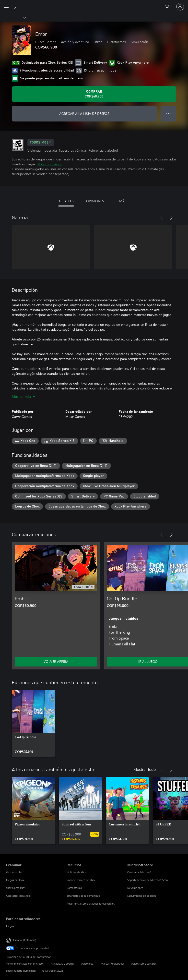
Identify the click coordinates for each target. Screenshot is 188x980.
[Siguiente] (171, 218)
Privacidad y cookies (63, 963)
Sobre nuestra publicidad (21, 971)
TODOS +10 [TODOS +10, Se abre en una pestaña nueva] (41, 143)
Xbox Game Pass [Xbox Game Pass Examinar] (16, 888)
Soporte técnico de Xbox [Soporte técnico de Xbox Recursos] (81, 880)
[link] (33, 723)
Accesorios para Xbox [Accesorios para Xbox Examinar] (18, 896)
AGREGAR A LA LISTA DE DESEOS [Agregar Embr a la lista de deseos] (84, 114)
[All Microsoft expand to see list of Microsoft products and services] (6, 7)
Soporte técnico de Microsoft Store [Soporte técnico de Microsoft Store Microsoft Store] (148, 880)
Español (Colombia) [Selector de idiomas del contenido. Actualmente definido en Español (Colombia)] (25, 940)
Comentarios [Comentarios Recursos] (74, 888)
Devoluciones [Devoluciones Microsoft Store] (135, 888)
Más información (50, 164)
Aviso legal (88, 963)
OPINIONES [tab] (95, 201)
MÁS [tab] (123, 201)
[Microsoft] (94, 4)
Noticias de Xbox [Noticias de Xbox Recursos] (76, 872)
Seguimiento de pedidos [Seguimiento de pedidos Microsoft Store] (142, 896)
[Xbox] (13, 17)
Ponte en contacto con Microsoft (25, 963)
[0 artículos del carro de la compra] (168, 7)
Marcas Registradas (113, 963)
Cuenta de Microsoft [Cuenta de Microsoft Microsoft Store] (139, 872)
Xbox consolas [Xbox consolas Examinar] (14, 872)
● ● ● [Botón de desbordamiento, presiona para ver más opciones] (169, 114)
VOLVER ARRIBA (56, 661)
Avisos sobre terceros (144, 963)
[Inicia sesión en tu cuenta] (180, 7)
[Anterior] (162, 218)
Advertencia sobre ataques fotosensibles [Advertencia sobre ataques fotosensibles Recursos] (91, 903)
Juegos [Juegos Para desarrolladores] (10, 926)
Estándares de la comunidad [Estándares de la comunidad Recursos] (83, 896)
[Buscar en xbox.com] (17, 6)
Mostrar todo (145, 769)
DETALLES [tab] (66, 201)
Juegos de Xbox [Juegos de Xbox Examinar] (15, 880)
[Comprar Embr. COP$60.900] (94, 94)
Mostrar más (24, 396)
